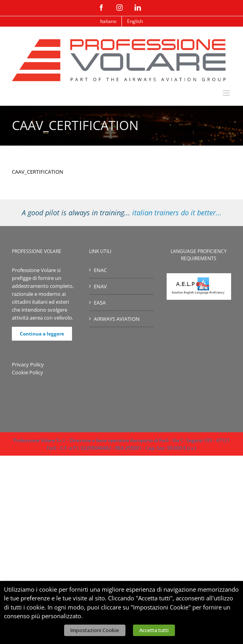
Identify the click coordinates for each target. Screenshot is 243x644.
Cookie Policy (28, 372)
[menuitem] (108, 21)
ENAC (100, 270)
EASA (100, 303)
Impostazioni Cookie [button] (95, 630)
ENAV (100, 286)
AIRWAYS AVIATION (117, 319)
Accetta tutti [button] (154, 630)
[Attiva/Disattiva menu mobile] (227, 93)
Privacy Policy (28, 364)
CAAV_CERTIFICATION (38, 172)
